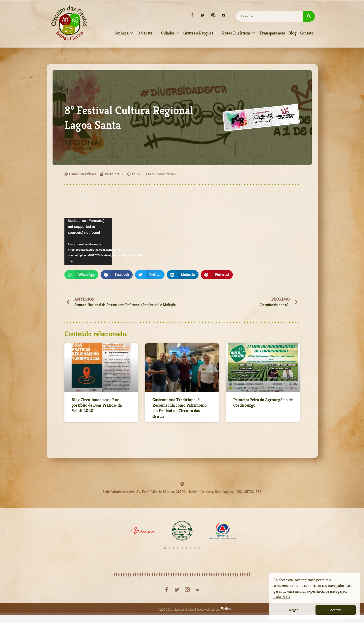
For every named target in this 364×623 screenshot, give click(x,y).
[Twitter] (203, 15)
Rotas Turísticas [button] (238, 33)
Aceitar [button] (335, 610)
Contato (307, 33)
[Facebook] (192, 15)
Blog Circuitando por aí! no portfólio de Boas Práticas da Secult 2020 (97, 406)
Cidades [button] (170, 33)
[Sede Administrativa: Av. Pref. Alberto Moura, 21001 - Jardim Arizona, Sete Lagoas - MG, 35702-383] (182, 485)
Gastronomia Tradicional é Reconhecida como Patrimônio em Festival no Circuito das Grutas (180, 409)
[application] (88, 242)
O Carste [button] (147, 33)
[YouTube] (224, 15)
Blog (292, 33)
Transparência (272, 33)
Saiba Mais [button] (282, 597)
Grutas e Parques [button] (200, 33)
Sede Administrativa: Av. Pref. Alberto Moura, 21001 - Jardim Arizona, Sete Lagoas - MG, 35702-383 (182, 491)
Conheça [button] (123, 33)
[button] (81, 275)
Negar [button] (294, 610)
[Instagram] (213, 15)
